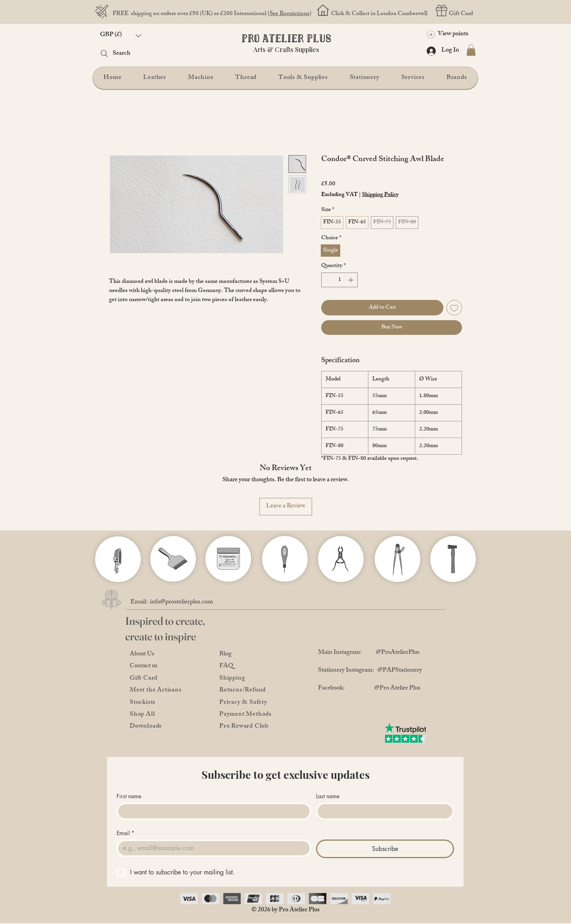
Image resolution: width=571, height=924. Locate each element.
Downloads (146, 727)
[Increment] (352, 280)
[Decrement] (327, 280)
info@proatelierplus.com (181, 602)
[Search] (129, 54)
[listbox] (121, 36)
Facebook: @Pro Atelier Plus (369, 689)
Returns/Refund (242, 691)
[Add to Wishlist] (454, 308)
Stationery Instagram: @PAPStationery (370, 671)
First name (129, 796)
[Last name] (383, 811)
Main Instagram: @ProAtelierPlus (369, 653)
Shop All (142, 715)
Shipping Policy (380, 195)
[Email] (212, 848)
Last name (328, 796)
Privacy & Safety (243, 703)
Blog (225, 654)
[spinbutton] (339, 280)
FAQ (226, 666)
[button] (121, 36)
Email (126, 833)
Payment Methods (245, 715)
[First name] (212, 811)
